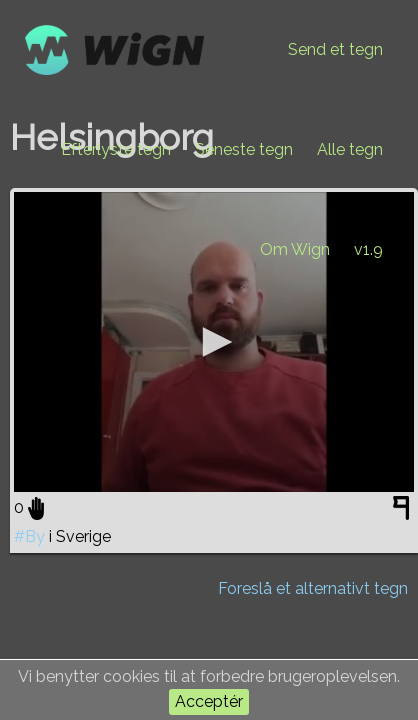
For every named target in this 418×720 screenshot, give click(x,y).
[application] (214, 342)
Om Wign (295, 249)
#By (29, 536)
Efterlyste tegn (116, 149)
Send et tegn (335, 49)
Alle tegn (350, 149)
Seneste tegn (244, 149)
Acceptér (209, 701)
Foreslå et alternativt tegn (313, 588)
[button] (214, 342)
